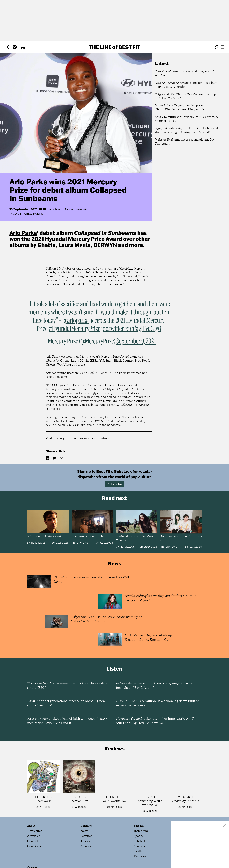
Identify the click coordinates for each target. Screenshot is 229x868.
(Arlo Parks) (34, 214)
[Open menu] (223, 47)
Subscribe (115, 484)
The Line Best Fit (114, 47)
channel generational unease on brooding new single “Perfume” (66, 703)
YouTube (140, 846)
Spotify (139, 836)
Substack (140, 841)
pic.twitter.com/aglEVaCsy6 (131, 329)
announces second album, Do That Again (184, 142)
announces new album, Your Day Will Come (186, 74)
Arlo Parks (23, 233)
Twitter (139, 851)
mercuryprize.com (66, 438)
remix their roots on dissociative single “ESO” (67, 686)
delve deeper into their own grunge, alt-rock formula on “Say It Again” (154, 686)
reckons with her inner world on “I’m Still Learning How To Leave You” (156, 721)
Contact (33, 841)
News (15, 214)
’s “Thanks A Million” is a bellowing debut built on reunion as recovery (158, 703)
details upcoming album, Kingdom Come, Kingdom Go (181, 108)
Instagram (141, 831)
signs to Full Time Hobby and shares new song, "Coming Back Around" (186, 130)
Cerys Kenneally (76, 209)
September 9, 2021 (136, 341)
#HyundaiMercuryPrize (75, 329)
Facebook (140, 857)
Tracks (85, 841)
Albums (86, 846)
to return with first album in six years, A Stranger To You (186, 119)
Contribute (34, 846)
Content (86, 826)
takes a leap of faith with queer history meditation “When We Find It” (67, 721)
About (31, 826)
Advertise (34, 836)
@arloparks (76, 321)
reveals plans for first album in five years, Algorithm (186, 85)
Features (86, 836)
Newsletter (34, 831)
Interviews (36, 543)
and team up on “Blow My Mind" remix (185, 96)
